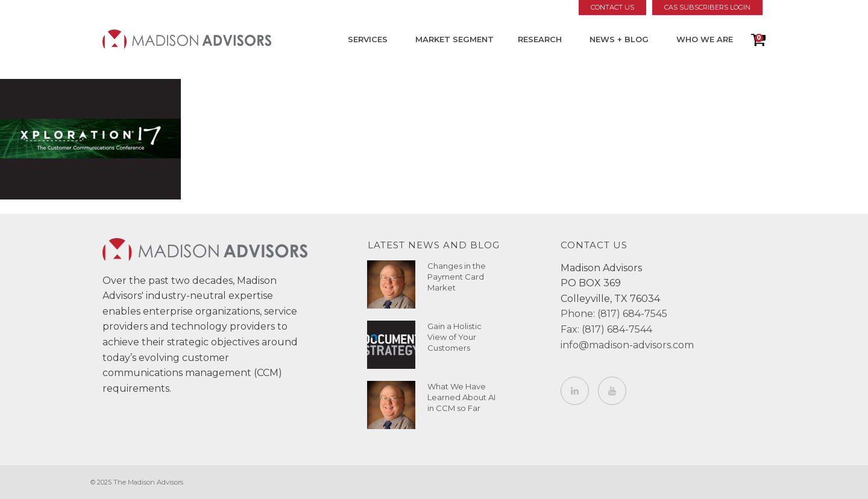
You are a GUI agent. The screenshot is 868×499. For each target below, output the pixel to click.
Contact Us (612, 7)
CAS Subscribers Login (707, 7)
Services (368, 39)
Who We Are (705, 39)
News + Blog (619, 39)
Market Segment (454, 39)
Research (540, 39)
